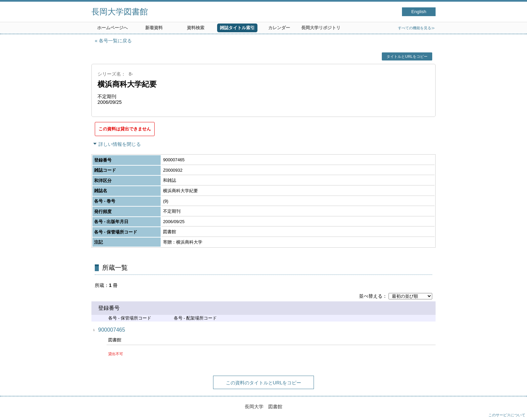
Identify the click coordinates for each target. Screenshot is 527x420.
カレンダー (279, 28)
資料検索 (196, 28)
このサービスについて (507, 415)
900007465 (112, 330)
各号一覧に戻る (115, 41)
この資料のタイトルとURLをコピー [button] (264, 383)
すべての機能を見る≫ (416, 28)
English (419, 12)
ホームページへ (112, 28)
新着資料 (154, 28)
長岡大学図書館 (120, 12)
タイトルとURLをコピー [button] (407, 56)
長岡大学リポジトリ (321, 28)
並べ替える (371, 296)
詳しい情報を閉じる (120, 144)
